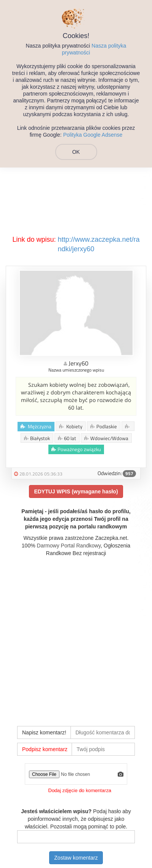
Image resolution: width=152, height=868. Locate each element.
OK (76, 152)
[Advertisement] (76, 637)
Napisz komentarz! (44, 732)
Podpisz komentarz (45, 749)
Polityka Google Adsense (93, 135)
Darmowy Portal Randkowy (69, 546)
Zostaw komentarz (76, 858)
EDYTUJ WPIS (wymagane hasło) (76, 491)
